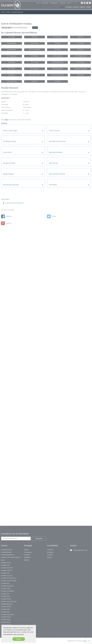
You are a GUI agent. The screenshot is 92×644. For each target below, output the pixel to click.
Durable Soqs (5, 612)
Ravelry (49, 557)
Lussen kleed (7, 365)
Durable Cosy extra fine (9, 578)
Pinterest (6, 508)
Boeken (89, 7)
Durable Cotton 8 (7, 570)
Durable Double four (8, 586)
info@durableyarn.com (80, 550)
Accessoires (69, 7)
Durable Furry (5, 594)
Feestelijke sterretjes (10, 330)
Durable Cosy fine (7, 576)
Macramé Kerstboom (56, 365)
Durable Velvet (6, 622)
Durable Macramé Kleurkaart (14, 487)
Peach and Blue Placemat (57, 435)
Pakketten (83, 7)
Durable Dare (5, 583)
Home (38, 3)
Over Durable (44, 3)
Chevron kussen (54, 294)
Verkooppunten (54, 3)
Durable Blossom (7, 550)
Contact (69, 3)
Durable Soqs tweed (8, 614)
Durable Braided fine (8, 555)
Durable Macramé (7, 604)
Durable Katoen (6, 599)
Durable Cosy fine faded (9, 581)
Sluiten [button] (19, 639)
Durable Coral (6, 565)
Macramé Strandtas (9, 400)
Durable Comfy (6, 563)
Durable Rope (5, 609)
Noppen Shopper (8, 435)
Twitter (51, 501)
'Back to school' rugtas (10, 294)
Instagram (50, 552)
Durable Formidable (7, 591)
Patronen (76, 7)
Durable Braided (6, 552)
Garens (62, 7)
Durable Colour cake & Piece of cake (11, 559)
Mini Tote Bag (53, 400)
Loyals (84, 641)
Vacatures (62, 3)
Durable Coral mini (7, 568)
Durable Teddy (6, 620)
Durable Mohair (6, 607)
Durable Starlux (6, 617)
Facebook (6, 501)
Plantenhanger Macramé (11, 471)
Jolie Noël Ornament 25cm (57, 330)
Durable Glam (6, 596)
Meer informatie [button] (19, 634)
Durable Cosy (5, 573)
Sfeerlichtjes (53, 471)
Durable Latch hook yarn (9, 602)
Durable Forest (6, 589)
